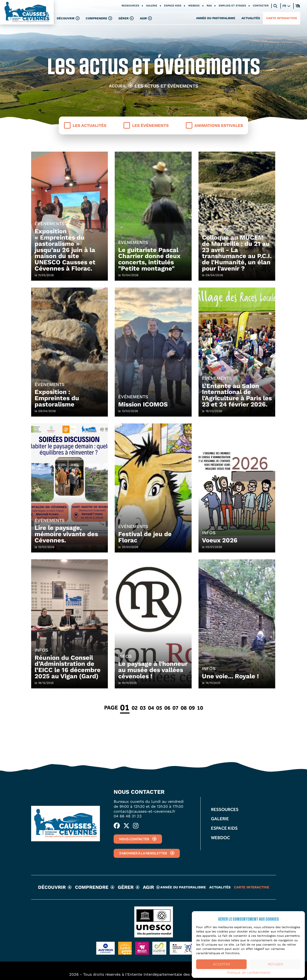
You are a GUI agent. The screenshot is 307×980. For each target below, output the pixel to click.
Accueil (118, 86)
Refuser (275, 964)
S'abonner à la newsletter (147, 853)
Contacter (261, 6)
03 (143, 708)
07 (176, 708)
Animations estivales (214, 125)
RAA (209, 6)
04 (151, 708)
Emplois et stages (232, 6)
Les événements (146, 125)
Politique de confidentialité (248, 973)
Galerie (152, 6)
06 (167, 708)
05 (159, 708)
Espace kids (173, 6)
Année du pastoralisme (216, 18)
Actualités (251, 18)
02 (135, 708)
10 (200, 708)
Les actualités (85, 125)
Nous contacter (138, 839)
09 (192, 708)
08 (184, 708)
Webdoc (194, 6)
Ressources (130, 6)
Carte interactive (282, 18)
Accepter (221, 964)
